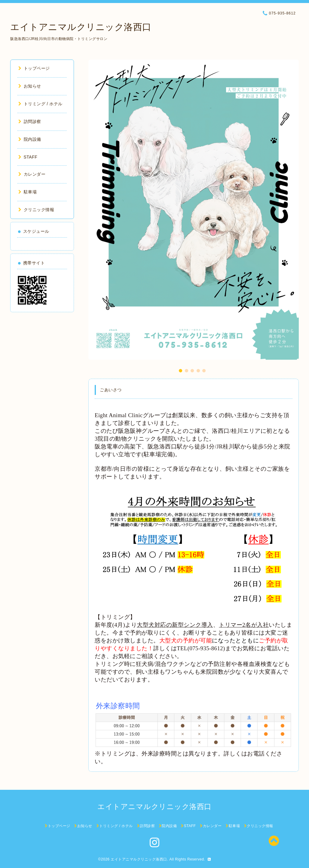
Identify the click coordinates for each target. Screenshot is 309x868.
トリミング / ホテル (40, 104)
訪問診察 (30, 122)
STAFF (28, 157)
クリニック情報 (36, 210)
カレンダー (32, 174)
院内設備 (30, 139)
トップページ (34, 68)
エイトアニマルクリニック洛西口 (81, 27)
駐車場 (28, 192)
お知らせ (30, 86)
